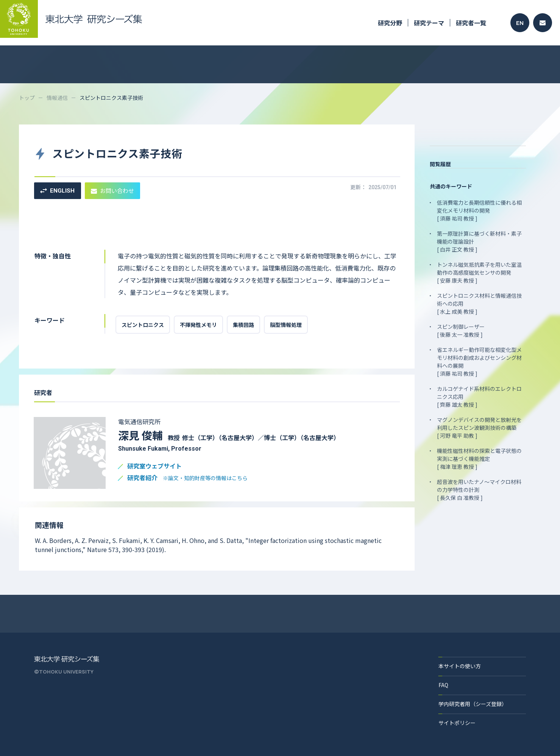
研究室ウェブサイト (154, 466)
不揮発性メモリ (198, 325)
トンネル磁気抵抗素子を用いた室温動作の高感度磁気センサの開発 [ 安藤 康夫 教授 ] (479, 272)
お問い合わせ (112, 191)
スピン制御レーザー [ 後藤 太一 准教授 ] (461, 331)
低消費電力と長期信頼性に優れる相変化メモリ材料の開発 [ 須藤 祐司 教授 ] (479, 210)
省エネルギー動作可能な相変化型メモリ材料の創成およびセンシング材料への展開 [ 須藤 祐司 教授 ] (479, 362)
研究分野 (390, 23)
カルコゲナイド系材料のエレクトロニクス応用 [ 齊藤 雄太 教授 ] (479, 397)
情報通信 (57, 98)
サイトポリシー (457, 723)
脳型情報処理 (286, 325)
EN (520, 23)
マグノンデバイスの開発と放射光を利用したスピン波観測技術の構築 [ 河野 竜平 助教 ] (479, 428)
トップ (27, 98)
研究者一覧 (471, 23)
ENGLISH (57, 191)
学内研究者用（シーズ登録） (473, 704)
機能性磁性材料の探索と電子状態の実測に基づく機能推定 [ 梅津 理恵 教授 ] (479, 459)
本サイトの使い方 (460, 666)
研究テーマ (429, 23)
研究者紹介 (187, 478)
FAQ (443, 685)
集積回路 (243, 325)
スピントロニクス (143, 325)
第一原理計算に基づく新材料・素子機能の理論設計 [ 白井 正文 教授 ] (479, 241)
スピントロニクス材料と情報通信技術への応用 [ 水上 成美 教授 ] (479, 303)
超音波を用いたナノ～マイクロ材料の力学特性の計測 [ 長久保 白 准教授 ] (479, 490)
